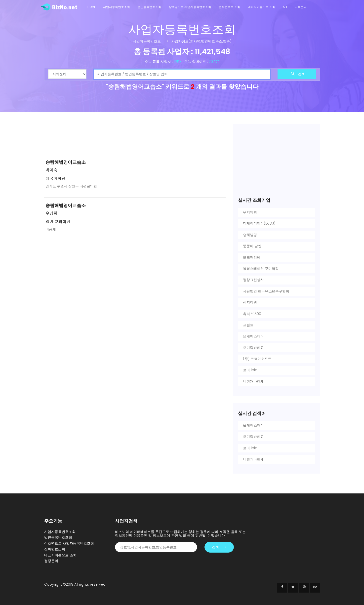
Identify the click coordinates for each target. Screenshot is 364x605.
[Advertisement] (135, 137)
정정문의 (51, 561)
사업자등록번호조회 (117, 7)
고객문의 (300, 7)
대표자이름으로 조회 (262, 7)
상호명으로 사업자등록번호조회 (190, 7)
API (285, 7)
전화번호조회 (55, 549)
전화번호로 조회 (229, 7)
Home (92, 7)
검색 (298, 74)
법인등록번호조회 (149, 7)
